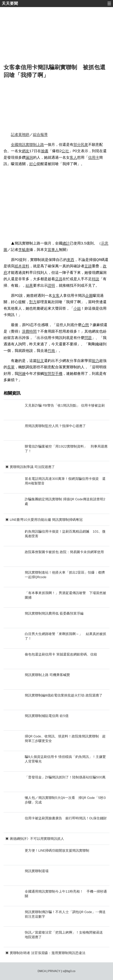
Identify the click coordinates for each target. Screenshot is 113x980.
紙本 (18, 266)
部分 (77, 145)
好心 (33, 164)
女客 (56, 296)
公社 (65, 151)
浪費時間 (29, 331)
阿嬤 (22, 374)
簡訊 (22, 145)
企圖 (89, 296)
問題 (88, 338)
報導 (44, 135)
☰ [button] (109, 4)
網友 (26, 151)
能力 (95, 361)
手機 (59, 374)
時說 (95, 279)
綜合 (37, 135)
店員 (59, 279)
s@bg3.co (69, 971)
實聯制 (31, 145)
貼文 (40, 361)
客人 (73, 157)
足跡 (88, 266)
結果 (29, 285)
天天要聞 (10, 3)
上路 (40, 145)
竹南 (51, 351)
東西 (71, 260)
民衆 (85, 145)
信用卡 (94, 157)
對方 (33, 302)
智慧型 (50, 374)
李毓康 (24, 250)
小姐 (77, 308)
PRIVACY (54, 971)
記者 (15, 135)
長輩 (11, 367)
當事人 (53, 250)
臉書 (45, 151)
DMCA (42, 971)
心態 (85, 325)
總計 (66, 243)
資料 (26, 266)
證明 (51, 285)
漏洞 (29, 157)
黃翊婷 (24, 135)
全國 (15, 145)
